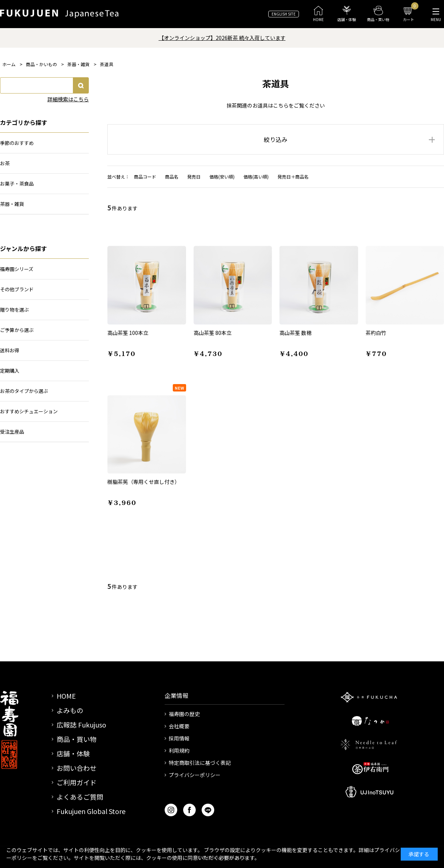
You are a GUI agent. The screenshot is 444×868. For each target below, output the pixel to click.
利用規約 (179, 750)
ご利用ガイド (77, 782)
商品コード (145, 177)
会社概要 (179, 726)
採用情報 (179, 738)
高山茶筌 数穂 (295, 333)
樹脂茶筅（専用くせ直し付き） (144, 482)
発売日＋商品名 (293, 177)
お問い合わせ (77, 768)
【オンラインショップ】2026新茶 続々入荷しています (222, 38)
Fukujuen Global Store (91, 811)
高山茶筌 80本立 (213, 333)
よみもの (70, 710)
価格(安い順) (222, 177)
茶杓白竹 (376, 333)
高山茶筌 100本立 (128, 333)
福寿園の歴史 (184, 714)
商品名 (172, 177)
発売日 (194, 177)
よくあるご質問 (80, 797)
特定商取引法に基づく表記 (200, 763)
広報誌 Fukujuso (81, 725)
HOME (66, 696)
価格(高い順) (256, 177)
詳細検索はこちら (68, 99)
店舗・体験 (73, 753)
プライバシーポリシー (195, 775)
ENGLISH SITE (284, 14)
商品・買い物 (77, 739)
